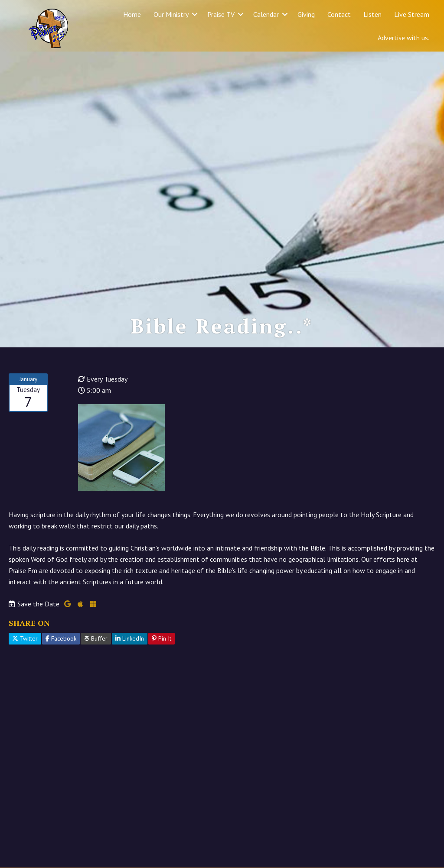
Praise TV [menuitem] (221, 14)
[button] (195, 14)
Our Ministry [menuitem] (171, 14)
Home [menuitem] (132, 14)
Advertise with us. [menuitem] (403, 38)
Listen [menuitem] (372, 14)
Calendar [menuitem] (266, 14)
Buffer (96, 690)
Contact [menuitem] (339, 14)
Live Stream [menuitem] (412, 14)
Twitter (25, 690)
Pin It (162, 690)
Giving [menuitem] (306, 14)
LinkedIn (130, 690)
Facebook (61, 690)
